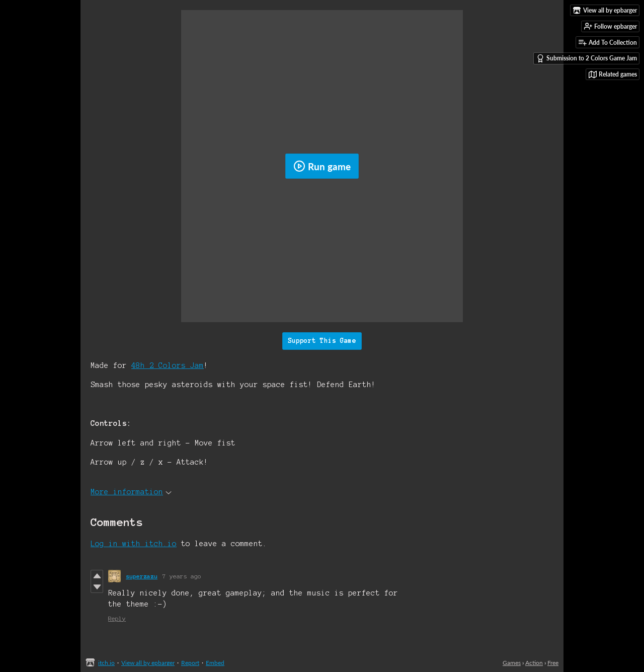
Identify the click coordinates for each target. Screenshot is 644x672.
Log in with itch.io (134, 544)
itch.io (106, 663)
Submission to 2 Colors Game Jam (587, 58)
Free (553, 663)
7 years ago (182, 576)
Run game (322, 166)
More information (131, 492)
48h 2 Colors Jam (168, 365)
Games (512, 663)
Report (190, 663)
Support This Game (322, 341)
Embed (215, 663)
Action (534, 663)
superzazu (142, 576)
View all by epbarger (148, 663)
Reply (117, 618)
